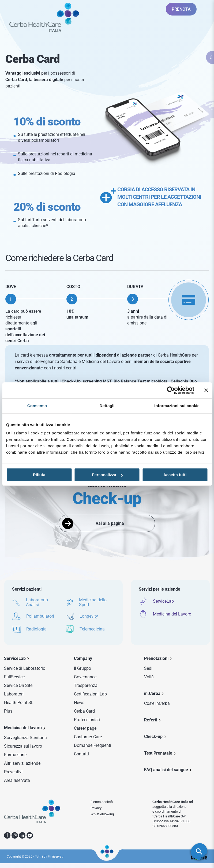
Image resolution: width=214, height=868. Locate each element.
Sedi (148, 668)
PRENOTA (181, 9)
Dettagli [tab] (107, 406)
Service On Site (18, 685)
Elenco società (102, 802)
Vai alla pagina (110, 523)
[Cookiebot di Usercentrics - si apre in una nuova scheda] (171, 390)
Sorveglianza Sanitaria (25, 738)
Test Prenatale (158, 753)
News (79, 703)
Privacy (96, 808)
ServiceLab (15, 658)
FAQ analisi (166, 770)
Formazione (15, 755)
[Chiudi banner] (206, 390)
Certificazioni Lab (90, 694)
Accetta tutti (175, 475)
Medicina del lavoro (23, 728)
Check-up (153, 737)
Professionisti (87, 720)
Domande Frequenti (93, 745)
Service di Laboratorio (25, 668)
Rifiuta (39, 475)
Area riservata (17, 780)
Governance (85, 677)
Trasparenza (86, 685)
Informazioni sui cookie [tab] (177, 406)
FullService (14, 677)
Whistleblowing (102, 814)
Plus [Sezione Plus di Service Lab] (8, 711)
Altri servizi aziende (22, 763)
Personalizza (107, 475)
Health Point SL (19, 703)
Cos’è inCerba (157, 703)
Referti (151, 720)
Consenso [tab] (37, 406)
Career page (85, 728)
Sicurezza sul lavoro (23, 746)
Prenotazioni (156, 658)
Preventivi (13, 772)
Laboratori (14, 694)
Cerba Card (84, 711)
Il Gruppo (82, 668)
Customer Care (88, 737)
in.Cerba (152, 693)
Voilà (149, 677)
